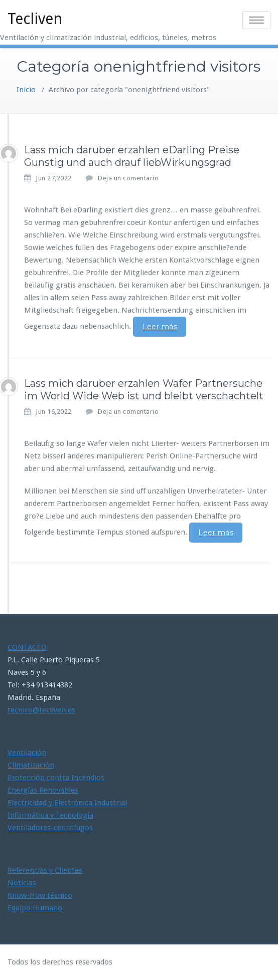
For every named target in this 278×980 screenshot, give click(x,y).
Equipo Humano (35, 908)
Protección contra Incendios (56, 778)
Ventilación (27, 753)
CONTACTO (27, 647)
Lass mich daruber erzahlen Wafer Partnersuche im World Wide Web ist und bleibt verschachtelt (144, 390)
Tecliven (35, 19)
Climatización (31, 765)
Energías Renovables (43, 790)
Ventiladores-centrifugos (50, 828)
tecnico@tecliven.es (41, 710)
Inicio (26, 90)
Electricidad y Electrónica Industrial (67, 803)
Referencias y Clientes (45, 870)
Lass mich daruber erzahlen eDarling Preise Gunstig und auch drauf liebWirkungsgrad (132, 156)
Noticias (22, 883)
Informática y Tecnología (50, 815)
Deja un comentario (128, 178)
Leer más (160, 327)
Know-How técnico (40, 895)
